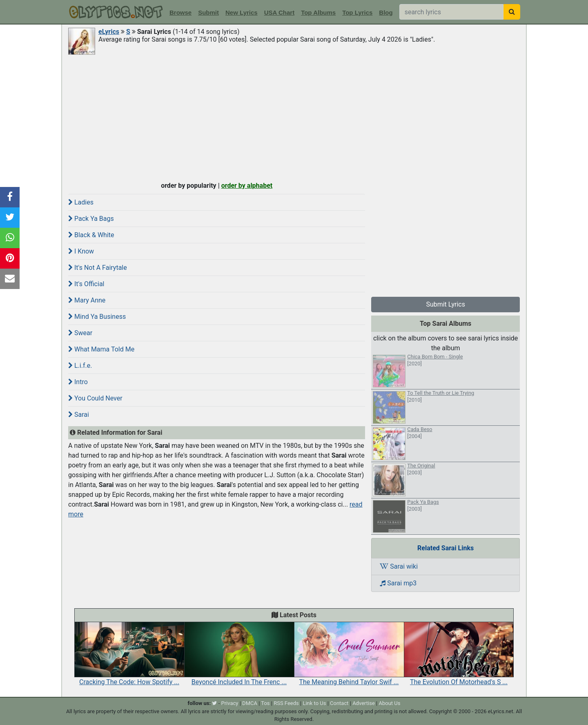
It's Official (86, 284)
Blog (386, 12)
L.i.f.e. (80, 366)
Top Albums (318, 12)
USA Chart (279, 12)
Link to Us (314, 703)
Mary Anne (87, 300)
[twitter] (214, 703)
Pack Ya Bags (91, 219)
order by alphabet (247, 186)
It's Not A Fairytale (98, 268)
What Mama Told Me (101, 349)
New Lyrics (242, 12)
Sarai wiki (399, 566)
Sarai (79, 415)
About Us (389, 703)
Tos (265, 703)
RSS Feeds (286, 703)
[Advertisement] (294, 117)
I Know (81, 251)
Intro (78, 382)
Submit (208, 12)
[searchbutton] (512, 12)
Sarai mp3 (398, 583)
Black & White (91, 235)
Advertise (364, 703)
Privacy (229, 703)
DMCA (250, 703)
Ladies (81, 202)
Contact (339, 703)
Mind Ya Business (97, 317)
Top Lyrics (357, 12)
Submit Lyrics (445, 304)
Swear (80, 333)
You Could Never (95, 398)
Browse (180, 12)
